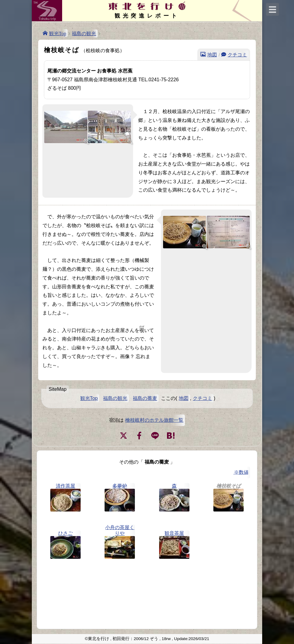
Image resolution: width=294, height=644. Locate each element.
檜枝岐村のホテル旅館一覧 (154, 420)
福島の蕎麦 (145, 398)
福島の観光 (84, 34)
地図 (212, 54)
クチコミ (237, 54)
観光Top (58, 33)
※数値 (241, 472)
